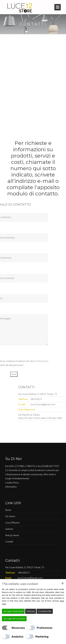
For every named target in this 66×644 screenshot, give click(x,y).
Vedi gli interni (12, 535)
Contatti (9, 542)
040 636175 (52, 399)
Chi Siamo (10, 516)
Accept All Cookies (14, 619)
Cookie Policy (12, 483)
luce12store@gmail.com (30, 578)
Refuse (31, 611)
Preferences (45, 628)
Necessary (18, 628)
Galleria (9, 529)
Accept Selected (13, 611)
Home (8, 510)
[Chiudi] (63, 583)
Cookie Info (45, 611)
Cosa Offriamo (12, 523)
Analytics (18, 636)
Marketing (42, 636)
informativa (27, 361)
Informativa (11, 487)
